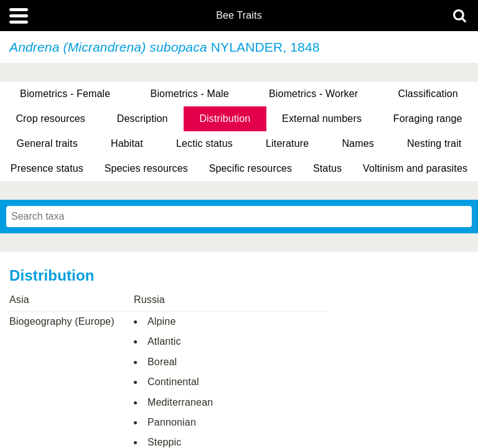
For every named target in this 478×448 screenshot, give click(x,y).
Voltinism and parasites (415, 168)
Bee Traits (239, 16)
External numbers (322, 119)
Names (358, 143)
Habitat (127, 143)
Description (143, 119)
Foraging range (428, 119)
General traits (47, 143)
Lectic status (204, 143)
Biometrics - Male (190, 94)
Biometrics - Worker (313, 94)
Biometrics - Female (65, 94)
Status (327, 168)
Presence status (47, 168)
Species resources (146, 168)
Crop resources (50, 119)
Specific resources (251, 168)
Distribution (225, 119)
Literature (287, 143)
